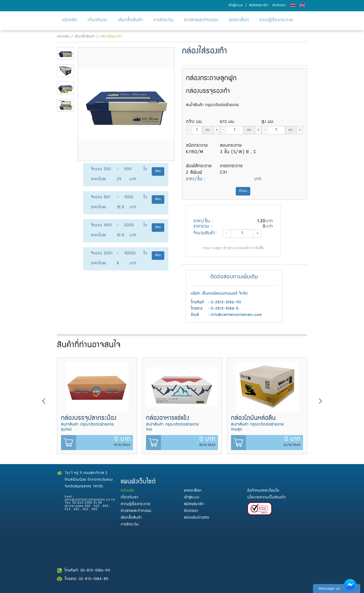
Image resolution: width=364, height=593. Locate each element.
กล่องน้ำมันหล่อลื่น (253, 418)
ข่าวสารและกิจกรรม (201, 20)
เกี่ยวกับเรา (98, 20)
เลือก (158, 171)
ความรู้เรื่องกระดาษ (276, 20)
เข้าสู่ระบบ (236, 6)
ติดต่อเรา (279, 6)
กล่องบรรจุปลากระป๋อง (89, 418)
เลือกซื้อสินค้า (130, 20)
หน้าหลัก (70, 20)
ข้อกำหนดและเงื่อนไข (263, 491)
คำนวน (243, 191)
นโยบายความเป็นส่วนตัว (266, 498)
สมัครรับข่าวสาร (197, 518)
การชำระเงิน (163, 20)
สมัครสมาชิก (259, 6)
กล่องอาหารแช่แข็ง (168, 418)
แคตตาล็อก (239, 20)
